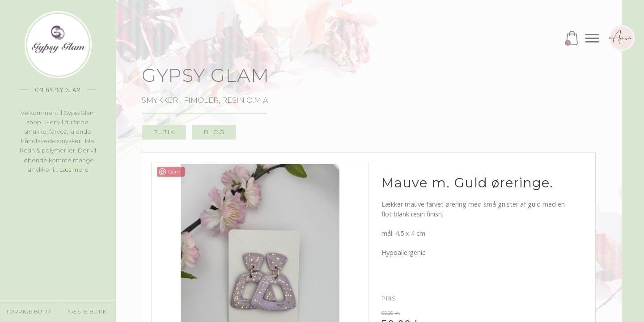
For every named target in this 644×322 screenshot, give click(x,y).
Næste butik (87, 311)
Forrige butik (29, 311)
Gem (174, 172)
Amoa (622, 38)
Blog (214, 132)
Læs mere (74, 169)
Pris (389, 299)
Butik (164, 132)
